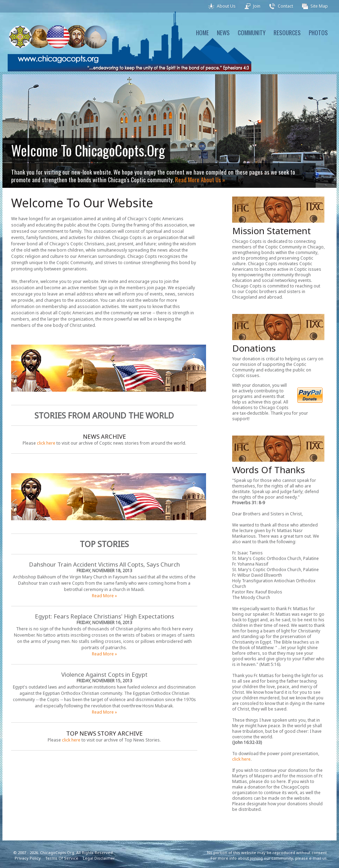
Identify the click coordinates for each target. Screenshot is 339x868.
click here (46, 443)
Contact (285, 6)
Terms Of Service (62, 858)
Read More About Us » (200, 180)
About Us (226, 6)
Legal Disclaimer (99, 858)
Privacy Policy (28, 858)
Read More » (104, 596)
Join (257, 6)
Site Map (319, 6)
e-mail (315, 858)
